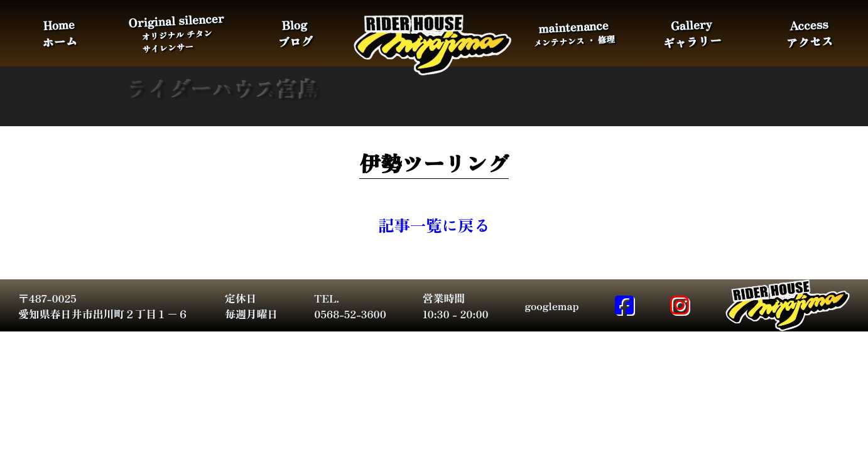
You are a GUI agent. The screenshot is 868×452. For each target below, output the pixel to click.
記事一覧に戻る (434, 224)
